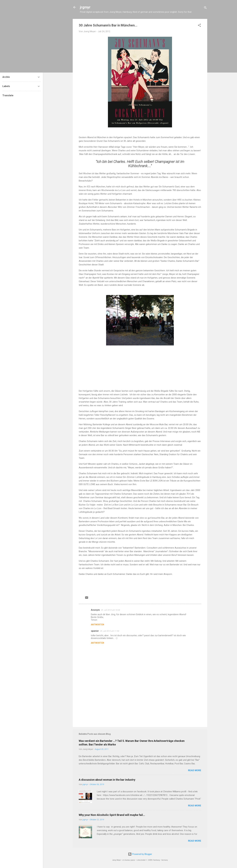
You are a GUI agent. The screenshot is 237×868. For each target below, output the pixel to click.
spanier (95, 631)
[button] (199, 26)
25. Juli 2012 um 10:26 (110, 610)
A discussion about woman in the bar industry (107, 780)
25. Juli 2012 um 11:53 (110, 631)
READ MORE (195, 770)
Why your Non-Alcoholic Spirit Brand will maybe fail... (112, 815)
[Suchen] (205, 8)
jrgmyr (85, 7)
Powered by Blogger (140, 854)
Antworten (97, 625)
